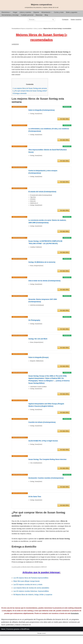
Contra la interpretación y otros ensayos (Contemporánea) (43, 178)
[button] (11, 12)
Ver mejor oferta (64, 125)
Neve (3, 642)
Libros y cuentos (26, 12)
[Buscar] (40, 20)
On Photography (34, 326)
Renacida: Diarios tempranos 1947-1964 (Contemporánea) (43, 307)
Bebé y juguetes (75, 12)
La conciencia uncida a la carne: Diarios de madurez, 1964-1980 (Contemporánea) (47, 228)
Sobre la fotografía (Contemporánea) (41, 116)
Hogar (16, 12)
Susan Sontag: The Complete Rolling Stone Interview (47, 466)
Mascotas (41, 15)
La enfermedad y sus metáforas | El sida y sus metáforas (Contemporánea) (49, 136)
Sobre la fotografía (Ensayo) (38, 364)
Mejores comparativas (27, 29)
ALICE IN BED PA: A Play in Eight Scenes (43, 447)
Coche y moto (61, 12)
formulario (75, 626)
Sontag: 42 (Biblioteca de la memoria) (42, 268)
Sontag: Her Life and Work (38, 345)
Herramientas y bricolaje (11, 15)
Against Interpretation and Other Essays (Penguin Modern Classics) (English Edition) (46, 411)
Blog (49, 15)
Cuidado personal (29, 15)
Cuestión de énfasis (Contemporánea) (42, 428)
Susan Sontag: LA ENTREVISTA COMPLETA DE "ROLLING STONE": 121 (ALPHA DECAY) (45, 248)
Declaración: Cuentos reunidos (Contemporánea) (46, 484)
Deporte (38, 12)
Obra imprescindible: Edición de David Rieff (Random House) (48, 157)
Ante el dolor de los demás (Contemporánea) (44, 287)
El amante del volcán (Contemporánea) (42, 198)
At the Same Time (35, 503)
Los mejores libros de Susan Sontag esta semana (31, 94)
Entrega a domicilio (20, 99)
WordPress (25, 642)
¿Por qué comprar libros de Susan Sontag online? (31, 97)
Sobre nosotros (76, 20)
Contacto (64, 20)
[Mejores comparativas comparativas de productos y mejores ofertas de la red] (42, 6)
